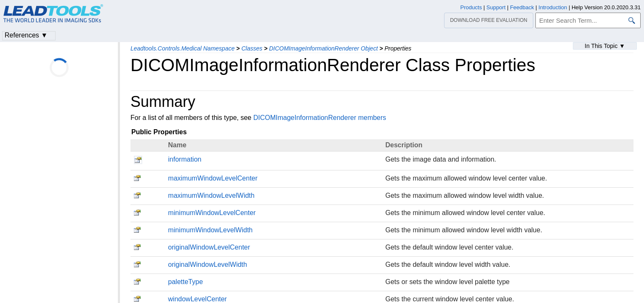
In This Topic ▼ (605, 46)
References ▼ (26, 35)
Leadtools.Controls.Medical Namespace (182, 48)
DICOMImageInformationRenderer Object (323, 48)
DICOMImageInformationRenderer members (320, 118)
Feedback (522, 7)
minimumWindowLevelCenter (212, 213)
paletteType (185, 282)
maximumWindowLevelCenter (213, 178)
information (185, 159)
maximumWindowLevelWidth (211, 195)
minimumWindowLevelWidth (210, 230)
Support (496, 7)
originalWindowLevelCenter (209, 247)
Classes (252, 48)
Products (471, 7)
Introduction (553, 7)
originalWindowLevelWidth (208, 264)
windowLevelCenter (197, 299)
